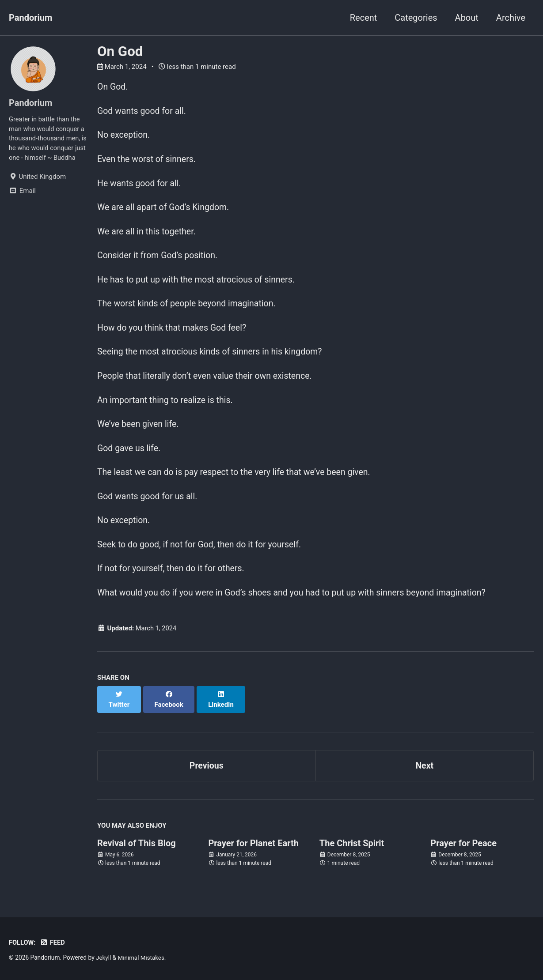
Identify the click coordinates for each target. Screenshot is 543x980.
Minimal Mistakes (142, 957)
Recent (364, 18)
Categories (416, 18)
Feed (53, 942)
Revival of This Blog (137, 848)
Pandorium (30, 18)
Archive (511, 18)
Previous (207, 770)
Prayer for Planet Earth (253, 848)
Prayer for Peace (463, 848)
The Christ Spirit (352, 848)
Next (425, 770)
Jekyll (104, 957)
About (467, 18)
